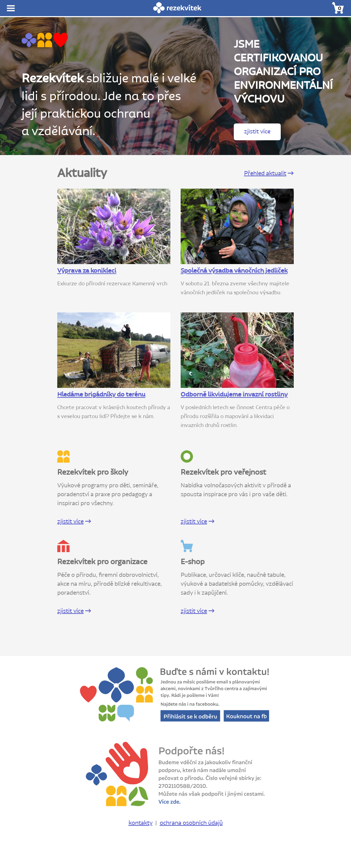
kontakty (141, 823)
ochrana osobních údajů (191, 823)
